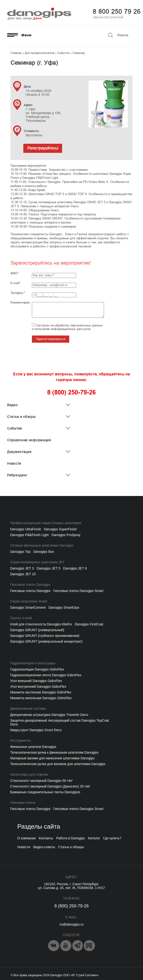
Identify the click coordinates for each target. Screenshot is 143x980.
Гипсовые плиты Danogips (30, 585)
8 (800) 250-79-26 (71, 906)
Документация (19, 452)
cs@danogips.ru (71, 924)
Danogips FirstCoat (89, 624)
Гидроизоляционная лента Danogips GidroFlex (46, 675)
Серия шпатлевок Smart (29, 601)
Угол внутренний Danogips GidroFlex (38, 687)
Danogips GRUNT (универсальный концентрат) (46, 641)
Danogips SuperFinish (60, 529)
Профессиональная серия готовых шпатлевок (46, 523)
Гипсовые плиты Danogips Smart (78, 591)
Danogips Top (20, 552)
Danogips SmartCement (28, 607)
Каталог (94, 838)
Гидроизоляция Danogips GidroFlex (37, 669)
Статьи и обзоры (21, 417)
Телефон (18, 293)
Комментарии (20, 302)
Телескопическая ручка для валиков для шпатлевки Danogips (58, 764)
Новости (14, 463)
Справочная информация (29, 440)
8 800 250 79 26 (117, 11)
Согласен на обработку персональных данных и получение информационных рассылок (67, 327)
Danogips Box (44, 552)
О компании (27, 838)
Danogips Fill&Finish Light (30, 535)
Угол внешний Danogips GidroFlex (36, 681)
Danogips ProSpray (66, 535)
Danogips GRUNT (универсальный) (37, 630)
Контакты (46, 838)
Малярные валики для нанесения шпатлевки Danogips (52, 758)
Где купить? (112, 838)
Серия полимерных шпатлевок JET (37, 562)
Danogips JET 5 (48, 568)
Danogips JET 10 (23, 574)
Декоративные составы (28, 708)
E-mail (15, 283)
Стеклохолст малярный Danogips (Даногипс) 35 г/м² (50, 786)
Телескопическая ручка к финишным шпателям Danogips (54, 752)
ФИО (14, 273)
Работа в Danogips (71, 838)
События (15, 428)
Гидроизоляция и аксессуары (33, 663)
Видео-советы (44, 847)
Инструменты (21, 740)
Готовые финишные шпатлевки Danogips (42, 545)
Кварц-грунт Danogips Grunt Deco (36, 730)
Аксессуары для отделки (29, 774)
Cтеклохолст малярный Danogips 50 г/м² (41, 781)
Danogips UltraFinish (26, 529)
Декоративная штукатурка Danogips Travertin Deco (49, 715)
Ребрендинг (17, 475)
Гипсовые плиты (23, 803)
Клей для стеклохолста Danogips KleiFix (41, 624)
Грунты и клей (21, 618)
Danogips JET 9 (75, 568)
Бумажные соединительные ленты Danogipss (45, 792)
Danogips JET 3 (22, 568)
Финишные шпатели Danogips (33, 747)
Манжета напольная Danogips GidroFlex (41, 698)
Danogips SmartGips (64, 607)
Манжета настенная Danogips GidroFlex (41, 692)
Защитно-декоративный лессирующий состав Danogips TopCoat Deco (60, 722)
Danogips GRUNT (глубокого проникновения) (45, 636)
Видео (12, 405)
